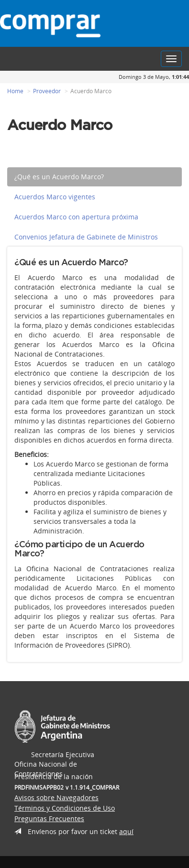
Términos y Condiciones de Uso (65, 808)
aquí (126, 831)
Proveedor (47, 91)
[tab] (94, 177)
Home (15, 91)
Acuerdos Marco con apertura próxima (76, 217)
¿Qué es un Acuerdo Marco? (59, 177)
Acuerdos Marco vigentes (55, 197)
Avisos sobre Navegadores (56, 797)
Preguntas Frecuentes (49, 819)
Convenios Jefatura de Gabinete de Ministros (86, 237)
